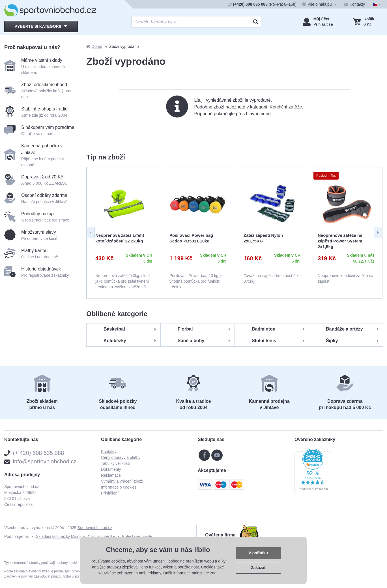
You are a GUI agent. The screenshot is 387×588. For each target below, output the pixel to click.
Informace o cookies (119, 487)
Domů (94, 46)
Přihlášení (110, 493)
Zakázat (258, 568)
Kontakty (109, 451)
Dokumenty (111, 469)
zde (213, 573)
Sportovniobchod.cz (95, 528)
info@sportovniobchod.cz (45, 461)
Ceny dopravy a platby (121, 457)
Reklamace (111, 475)
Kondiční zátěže (286, 107)
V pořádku (258, 553)
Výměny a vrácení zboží (122, 481)
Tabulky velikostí (115, 463)
